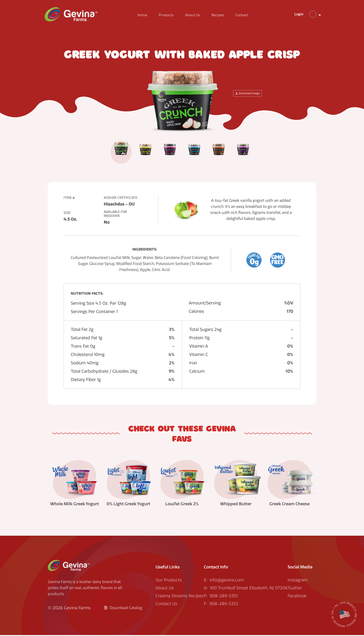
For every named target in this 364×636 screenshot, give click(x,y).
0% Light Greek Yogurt (128, 505)
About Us (194, 16)
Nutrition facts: (87, 294)
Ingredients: (145, 250)
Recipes (219, 16)
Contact (243, 16)
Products (168, 16)
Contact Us (166, 605)
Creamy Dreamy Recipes (180, 597)
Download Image (248, 94)
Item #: (70, 199)
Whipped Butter (236, 505)
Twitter (295, 589)
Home (144, 16)
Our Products (169, 581)
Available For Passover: (115, 215)
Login (294, 15)
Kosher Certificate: (121, 199)
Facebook (297, 597)
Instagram (298, 581)
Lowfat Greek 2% (182, 505)
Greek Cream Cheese (289, 505)
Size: (67, 214)
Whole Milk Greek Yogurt (75, 505)
